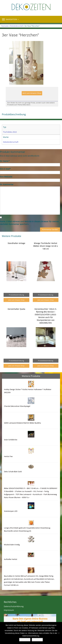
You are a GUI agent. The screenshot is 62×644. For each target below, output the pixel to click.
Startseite (5, 26)
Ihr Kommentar (7, 184)
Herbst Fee (8, 456)
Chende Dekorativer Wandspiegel (17, 406)
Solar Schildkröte (11, 440)
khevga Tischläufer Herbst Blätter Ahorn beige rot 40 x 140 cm (46, 246)
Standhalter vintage (16, 243)
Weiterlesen (37, 640)
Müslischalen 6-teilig (12, 545)
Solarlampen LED (11, 511)
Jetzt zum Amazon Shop (32, 93)
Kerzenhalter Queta (16, 309)
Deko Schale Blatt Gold (13, 472)
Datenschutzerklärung (14, 606)
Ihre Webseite (6, 177)
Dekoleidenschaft (16, 26)
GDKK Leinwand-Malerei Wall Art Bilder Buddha (22, 423)
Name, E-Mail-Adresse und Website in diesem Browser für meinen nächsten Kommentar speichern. (29, 223)
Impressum (9, 610)
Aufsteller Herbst (11, 559)
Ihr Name (5, 161)
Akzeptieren (25, 640)
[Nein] (59, 633)
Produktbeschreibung (16, 295)
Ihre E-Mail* (5, 169)
